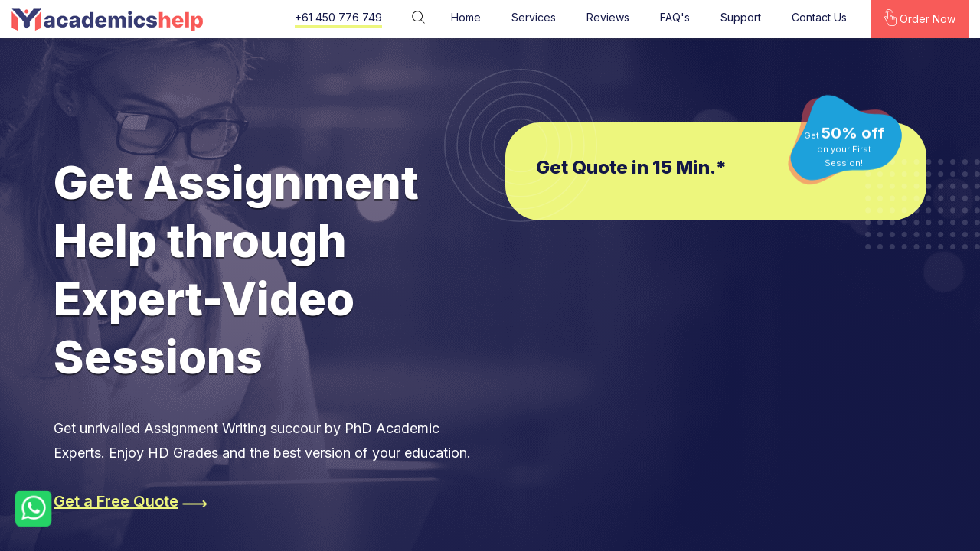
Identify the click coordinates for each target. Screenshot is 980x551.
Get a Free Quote (134, 501)
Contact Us (816, 17)
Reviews (605, 17)
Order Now (921, 18)
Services (531, 17)
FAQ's (672, 17)
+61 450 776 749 (335, 17)
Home (463, 17)
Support (738, 17)
